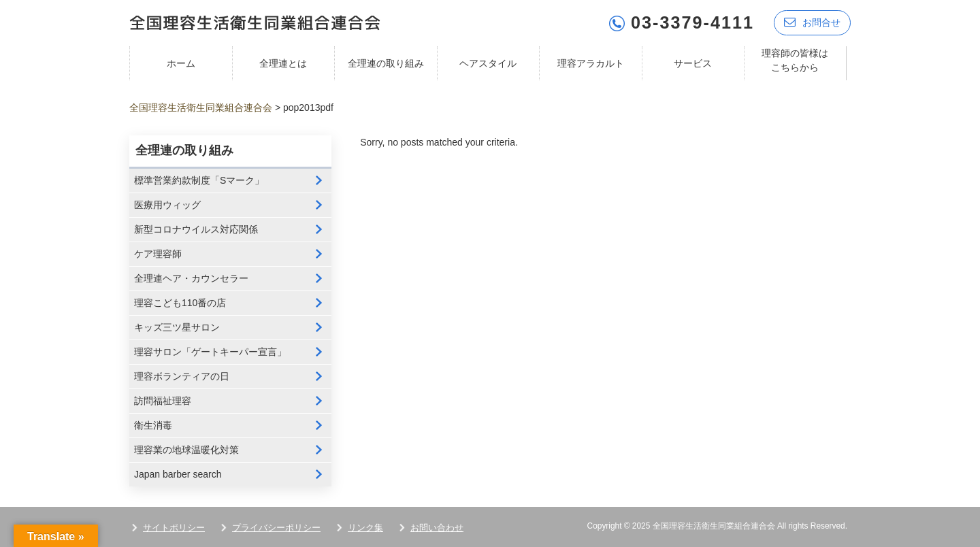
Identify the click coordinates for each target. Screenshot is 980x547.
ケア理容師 (158, 254)
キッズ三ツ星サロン (177, 327)
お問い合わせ (437, 528)
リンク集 (365, 528)
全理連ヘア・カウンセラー (191, 278)
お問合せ (812, 22)
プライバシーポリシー (276, 528)
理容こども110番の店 (180, 303)
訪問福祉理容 (163, 401)
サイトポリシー (174, 528)
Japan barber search (178, 474)
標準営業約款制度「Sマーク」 (199, 180)
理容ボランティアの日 (182, 376)
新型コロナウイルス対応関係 (196, 229)
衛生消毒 (153, 425)
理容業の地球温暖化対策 (186, 450)
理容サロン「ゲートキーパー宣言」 (210, 352)
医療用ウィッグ (167, 205)
